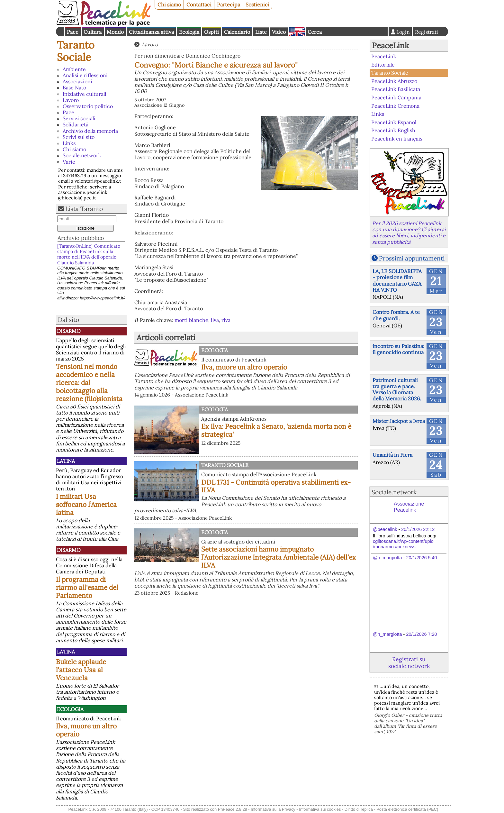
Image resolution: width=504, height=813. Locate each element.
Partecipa (229, 5)
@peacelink (385, 529)
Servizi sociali (79, 118)
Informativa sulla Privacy (273, 809)
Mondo (115, 32)
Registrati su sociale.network (409, 662)
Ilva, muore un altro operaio (86, 730)
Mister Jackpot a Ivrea (399, 421)
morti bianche (191, 320)
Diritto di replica (359, 809)
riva (226, 320)
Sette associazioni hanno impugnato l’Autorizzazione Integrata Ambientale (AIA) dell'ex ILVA (279, 557)
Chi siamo (169, 5)
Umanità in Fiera (392, 455)
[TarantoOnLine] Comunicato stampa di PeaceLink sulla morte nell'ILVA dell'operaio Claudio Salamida (89, 254)
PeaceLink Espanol (394, 122)
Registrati (427, 32)
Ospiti (212, 32)
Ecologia (189, 32)
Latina (66, 461)
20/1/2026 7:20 (421, 634)
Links (69, 143)
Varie (69, 162)
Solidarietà (76, 124)
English (297, 32)
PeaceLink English (393, 130)
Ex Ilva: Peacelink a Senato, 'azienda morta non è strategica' (276, 430)
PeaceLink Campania (396, 97)
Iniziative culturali (85, 94)
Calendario (237, 32)
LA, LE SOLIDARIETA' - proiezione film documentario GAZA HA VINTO (397, 280)
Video (279, 32)
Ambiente (74, 69)
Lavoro (71, 100)
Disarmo (69, 331)
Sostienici (257, 5)
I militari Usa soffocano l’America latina (86, 504)
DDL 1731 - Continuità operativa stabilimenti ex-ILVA (276, 486)
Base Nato (74, 87)
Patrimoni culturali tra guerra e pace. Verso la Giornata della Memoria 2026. (397, 389)
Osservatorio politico (88, 106)
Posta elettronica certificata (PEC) (407, 809)
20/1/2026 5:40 (421, 558)
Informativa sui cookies (320, 809)
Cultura (93, 32)
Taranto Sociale (76, 51)
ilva (215, 320)
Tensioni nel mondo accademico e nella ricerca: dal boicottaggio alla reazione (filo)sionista (89, 383)
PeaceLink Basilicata (396, 89)
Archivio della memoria (90, 131)
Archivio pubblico (81, 238)
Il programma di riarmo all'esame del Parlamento (87, 587)
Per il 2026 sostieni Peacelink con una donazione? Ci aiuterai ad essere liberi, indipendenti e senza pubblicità (409, 233)
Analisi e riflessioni (85, 75)
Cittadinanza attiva (151, 32)
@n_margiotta (387, 558)
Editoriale (383, 65)
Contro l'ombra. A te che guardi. (396, 315)
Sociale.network (82, 155)
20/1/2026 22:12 (418, 529)
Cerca (315, 32)
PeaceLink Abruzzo (394, 81)
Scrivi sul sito (79, 137)
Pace (73, 32)
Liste (261, 32)
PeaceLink (390, 46)
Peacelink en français (397, 139)
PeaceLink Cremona (395, 105)
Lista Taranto (84, 209)
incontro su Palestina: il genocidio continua (398, 349)
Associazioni (77, 81)
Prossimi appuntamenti (412, 258)
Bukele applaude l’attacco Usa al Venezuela (81, 670)
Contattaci (199, 5)
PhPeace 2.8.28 (233, 809)
